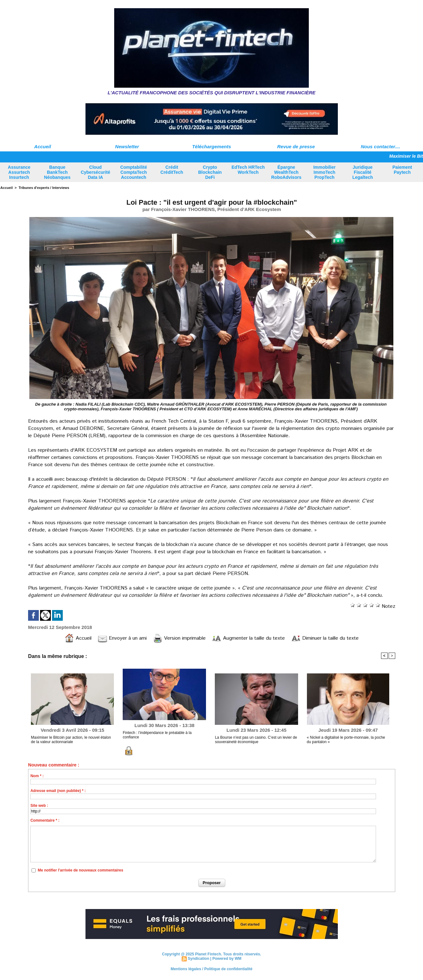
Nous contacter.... (381, 147)
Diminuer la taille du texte (325, 638)
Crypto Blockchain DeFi (210, 172)
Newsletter (127, 147)
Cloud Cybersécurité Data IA (95, 172)
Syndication (198, 959)
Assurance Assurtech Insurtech (19, 172)
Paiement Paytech (402, 170)
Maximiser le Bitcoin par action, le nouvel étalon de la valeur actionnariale (71, 740)
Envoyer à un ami (122, 638)
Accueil (42, 147)
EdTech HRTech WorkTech (248, 170)
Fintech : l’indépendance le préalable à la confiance (157, 735)
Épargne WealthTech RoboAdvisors (286, 172)
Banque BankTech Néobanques (57, 172)
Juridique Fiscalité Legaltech (363, 172)
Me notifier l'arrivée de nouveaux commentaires (81, 870)
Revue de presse (296, 147)
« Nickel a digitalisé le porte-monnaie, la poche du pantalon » (346, 740)
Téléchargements (211, 147)
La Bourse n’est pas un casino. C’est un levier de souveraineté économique (256, 740)
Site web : (39, 806)
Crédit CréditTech (172, 170)
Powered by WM (227, 959)
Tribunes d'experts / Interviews (44, 188)
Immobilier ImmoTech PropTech (324, 172)
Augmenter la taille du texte (248, 638)
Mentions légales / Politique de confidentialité (211, 969)
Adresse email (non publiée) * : (58, 791)
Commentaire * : (45, 820)
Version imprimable (179, 638)
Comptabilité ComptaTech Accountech (134, 172)
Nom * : (37, 776)
